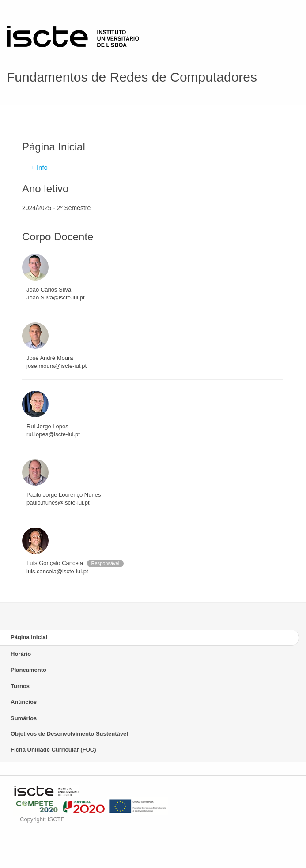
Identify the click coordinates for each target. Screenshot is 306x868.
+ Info (39, 167)
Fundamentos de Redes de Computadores (132, 77)
